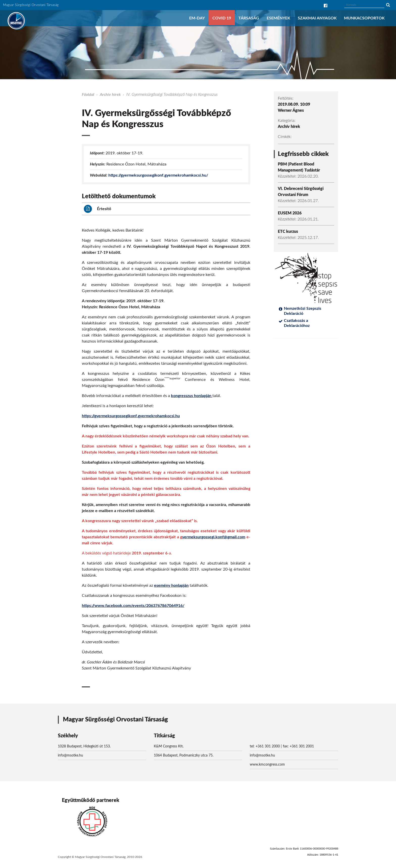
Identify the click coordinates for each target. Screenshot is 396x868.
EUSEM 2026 (290, 213)
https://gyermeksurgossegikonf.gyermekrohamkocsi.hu (131, 416)
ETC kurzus (288, 232)
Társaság (249, 18)
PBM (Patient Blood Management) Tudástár (299, 167)
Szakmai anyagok (317, 18)
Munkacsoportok (364, 18)
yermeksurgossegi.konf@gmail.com (214, 537)
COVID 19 (222, 18)
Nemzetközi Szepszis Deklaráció (303, 311)
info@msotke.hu (70, 755)
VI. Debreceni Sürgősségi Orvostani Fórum (301, 192)
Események (278, 18)
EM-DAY (197, 18)
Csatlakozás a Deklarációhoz (297, 323)
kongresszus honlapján (192, 396)
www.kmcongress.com (267, 765)
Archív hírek (110, 95)
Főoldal (88, 95)
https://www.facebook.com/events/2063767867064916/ (133, 606)
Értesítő (97, 209)
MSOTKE (16, 21)
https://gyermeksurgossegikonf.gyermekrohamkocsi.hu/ (158, 175)
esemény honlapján (171, 585)
